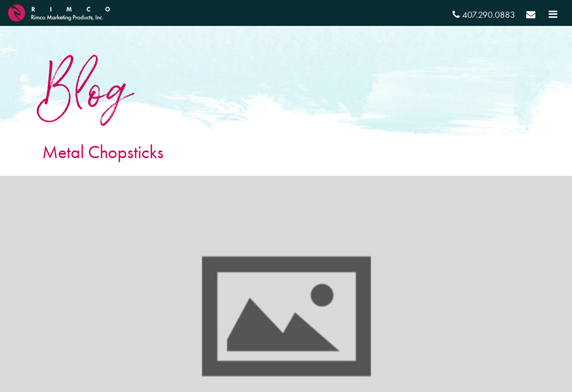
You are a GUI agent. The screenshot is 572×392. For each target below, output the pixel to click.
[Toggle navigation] (553, 14)
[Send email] (531, 16)
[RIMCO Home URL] (59, 11)
